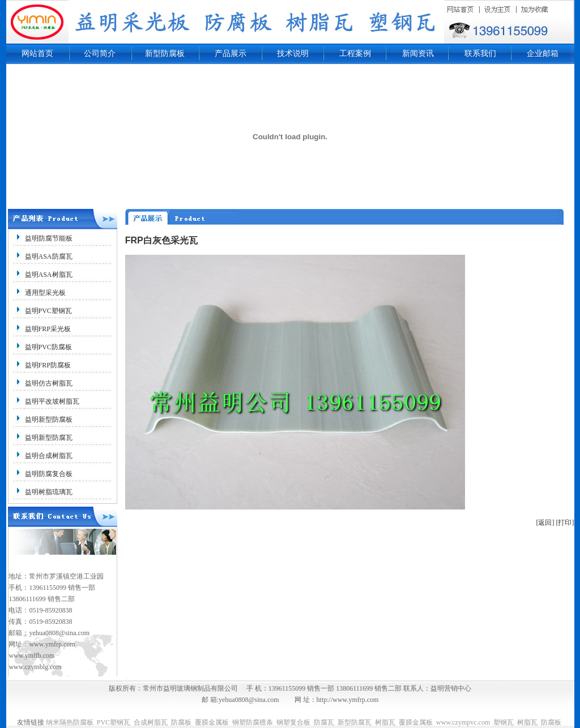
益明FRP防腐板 (48, 365)
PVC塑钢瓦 (114, 722)
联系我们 (480, 53)
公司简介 (100, 53)
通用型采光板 (45, 293)
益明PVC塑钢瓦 (48, 311)
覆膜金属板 (212, 722)
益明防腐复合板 (49, 474)
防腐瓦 (324, 722)
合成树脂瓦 (151, 722)
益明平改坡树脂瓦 (52, 401)
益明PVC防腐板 (48, 347)
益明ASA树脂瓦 (49, 275)
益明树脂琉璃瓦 (49, 492)
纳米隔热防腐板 (70, 722)
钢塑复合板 (293, 722)
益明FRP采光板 (48, 329)
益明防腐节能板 (49, 238)
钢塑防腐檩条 (253, 722)
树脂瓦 (385, 722)
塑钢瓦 (504, 722)
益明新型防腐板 (49, 419)
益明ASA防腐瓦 (49, 256)
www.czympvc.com (463, 722)
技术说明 (293, 53)
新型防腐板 (165, 53)
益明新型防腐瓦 (49, 438)
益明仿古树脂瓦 (49, 383)
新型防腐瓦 (355, 722)
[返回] (545, 523)
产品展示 (231, 53)
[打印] (565, 523)
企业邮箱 (543, 53)
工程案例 (355, 53)
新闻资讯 (418, 53)
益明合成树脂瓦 (49, 456)
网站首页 (37, 53)
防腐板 (181, 722)
